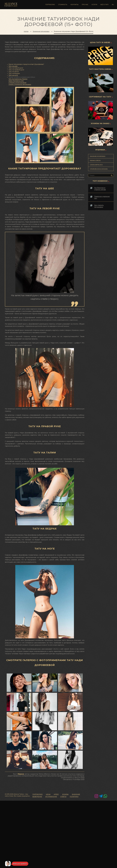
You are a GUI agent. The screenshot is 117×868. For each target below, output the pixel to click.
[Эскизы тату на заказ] (101, 137)
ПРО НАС (85, 5)
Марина (21, 774)
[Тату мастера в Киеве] (101, 83)
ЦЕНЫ (48, 794)
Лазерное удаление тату (102, 197)
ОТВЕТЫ (63, 797)
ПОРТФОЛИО (50, 5)
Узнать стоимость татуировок (20, 84)
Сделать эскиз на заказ (17, 83)
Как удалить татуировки (99, 206)
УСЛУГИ (94, 5)
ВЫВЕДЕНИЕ (37, 797)
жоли (25, 79)
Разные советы (95, 160)
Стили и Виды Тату (96, 165)
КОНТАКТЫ (74, 5)
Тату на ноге (13, 75)
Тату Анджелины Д (16, 79)
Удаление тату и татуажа (99, 169)
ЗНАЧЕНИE (76, 794)
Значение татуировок (98, 156)
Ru (113, 5)
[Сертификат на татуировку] (101, 110)
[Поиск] (101, 175)
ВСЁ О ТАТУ (105, 5)
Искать (112, 176)
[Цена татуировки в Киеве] (101, 56)
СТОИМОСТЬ (63, 5)
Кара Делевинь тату (16, 81)
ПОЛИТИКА (74, 797)
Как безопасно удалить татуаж (100, 189)
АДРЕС (56, 794)
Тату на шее (13, 66)
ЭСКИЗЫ (65, 794)
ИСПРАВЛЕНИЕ (51, 797)
